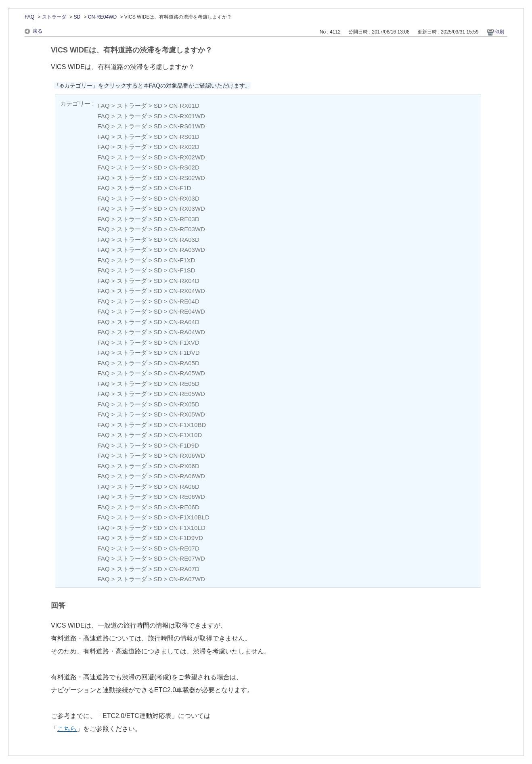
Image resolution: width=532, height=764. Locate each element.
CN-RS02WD (187, 178)
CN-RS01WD (187, 126)
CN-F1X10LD (187, 528)
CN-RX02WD (187, 157)
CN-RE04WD (102, 17)
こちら (67, 729)
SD (77, 17)
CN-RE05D (184, 384)
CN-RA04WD (187, 332)
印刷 (499, 32)
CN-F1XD (182, 260)
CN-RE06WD (187, 497)
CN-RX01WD (187, 116)
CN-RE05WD (187, 394)
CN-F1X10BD (188, 425)
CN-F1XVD (184, 342)
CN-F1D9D (184, 445)
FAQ (29, 17)
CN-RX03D (184, 198)
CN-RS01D (184, 137)
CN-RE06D (184, 507)
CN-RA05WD (187, 373)
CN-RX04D (184, 281)
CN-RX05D (184, 404)
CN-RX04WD (187, 291)
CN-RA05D (184, 363)
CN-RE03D (184, 219)
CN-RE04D (184, 301)
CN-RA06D (184, 487)
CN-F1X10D (186, 435)
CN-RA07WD (187, 579)
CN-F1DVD (184, 353)
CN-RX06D (184, 466)
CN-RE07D (184, 548)
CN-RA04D (184, 322)
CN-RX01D (184, 106)
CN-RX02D (184, 147)
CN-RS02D (184, 167)
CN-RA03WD (187, 250)
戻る (38, 31)
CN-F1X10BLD (189, 517)
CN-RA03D (184, 240)
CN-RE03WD (187, 229)
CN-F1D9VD (186, 538)
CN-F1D (180, 188)
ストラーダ (54, 17)
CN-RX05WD (187, 414)
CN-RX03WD (187, 208)
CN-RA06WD (187, 476)
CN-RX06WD (187, 455)
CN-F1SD (182, 270)
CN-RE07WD (187, 558)
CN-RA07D (184, 569)
